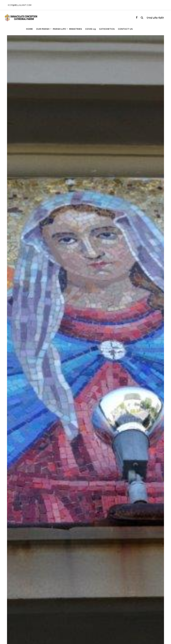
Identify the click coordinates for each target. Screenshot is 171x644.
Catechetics (107, 29)
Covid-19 (90, 29)
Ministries (75, 29)
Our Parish (44, 28)
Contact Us (125, 29)
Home (29, 29)
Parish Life (60, 28)
